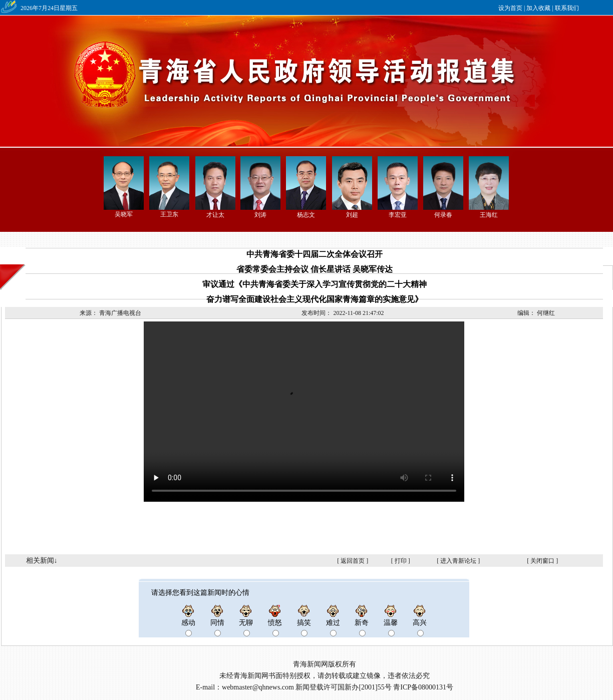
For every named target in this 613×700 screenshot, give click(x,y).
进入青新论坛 (458, 561)
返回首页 (353, 561)
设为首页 (510, 8)
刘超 (352, 215)
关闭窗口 (542, 561)
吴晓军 (124, 214)
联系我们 (567, 8)
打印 (401, 561)
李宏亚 (398, 215)
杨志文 (306, 215)
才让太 (215, 215)
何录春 (443, 215)
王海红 (489, 215)
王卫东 (169, 214)
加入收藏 (538, 8)
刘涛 (260, 215)
